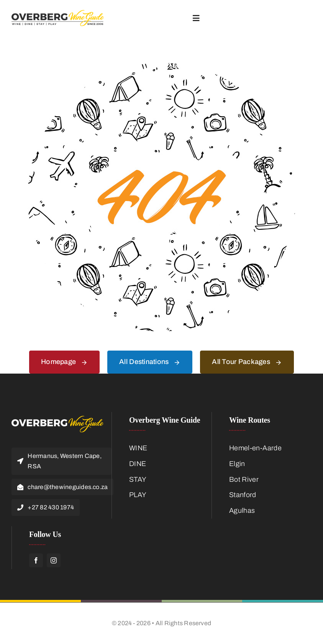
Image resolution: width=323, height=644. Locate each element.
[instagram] (54, 560)
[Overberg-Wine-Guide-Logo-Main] (58, 13)
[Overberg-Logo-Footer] (57, 419)
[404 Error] (162, 66)
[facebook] (36, 560)
